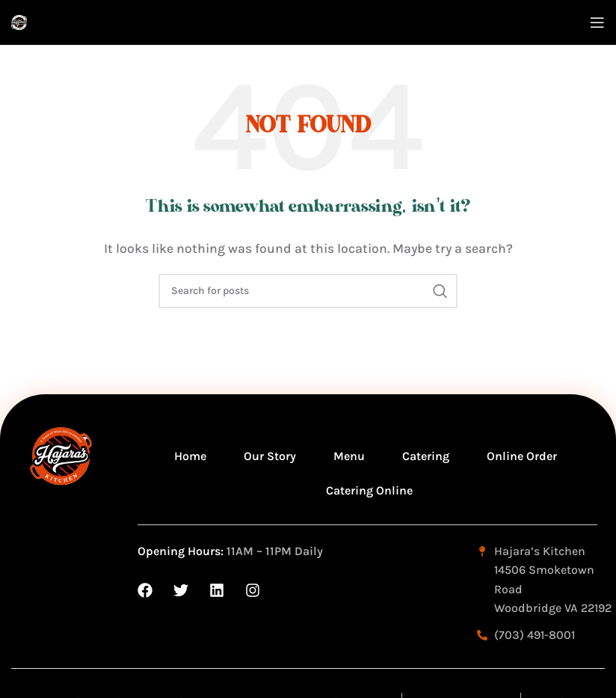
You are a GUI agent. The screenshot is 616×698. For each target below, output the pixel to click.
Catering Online (369, 490)
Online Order (522, 456)
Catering (426, 456)
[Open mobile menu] (597, 22)
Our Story (270, 456)
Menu (349, 456)
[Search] (308, 291)
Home (190, 456)
